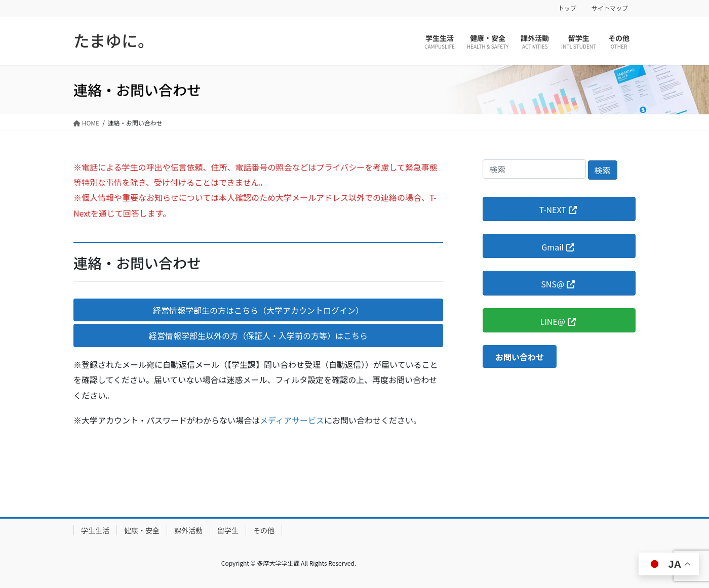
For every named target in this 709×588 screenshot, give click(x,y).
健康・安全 (142, 530)
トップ (567, 8)
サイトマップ (610, 8)
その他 (264, 530)
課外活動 (188, 530)
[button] (258, 310)
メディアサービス (292, 420)
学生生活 (95, 530)
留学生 (228, 530)
